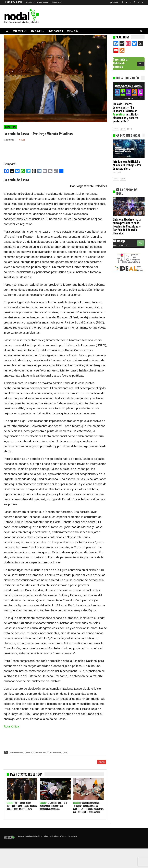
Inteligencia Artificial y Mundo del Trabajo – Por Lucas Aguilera (127, 165)
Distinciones (43, 2)
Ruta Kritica (11, 726)
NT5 (65, 752)
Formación (73, 31)
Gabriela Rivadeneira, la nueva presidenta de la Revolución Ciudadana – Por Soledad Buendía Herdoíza (127, 226)
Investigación (55, 31)
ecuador (29, 752)
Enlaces (30, 2)
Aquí (141, 64)
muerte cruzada (55, 752)
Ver (141, 243)
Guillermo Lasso (41, 752)
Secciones (36, 31)
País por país (20, 31)
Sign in (114, 2)
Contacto (57, 2)
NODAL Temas (10, 127)
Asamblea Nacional (17, 752)
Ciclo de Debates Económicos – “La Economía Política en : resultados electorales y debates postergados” (126, 112)
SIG (123, 129)
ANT (116, 129)
